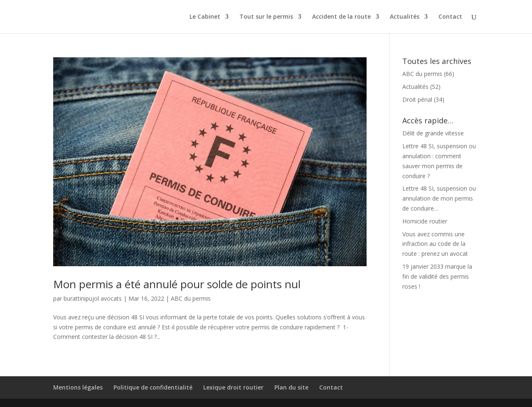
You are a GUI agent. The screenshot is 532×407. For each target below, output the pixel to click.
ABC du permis (191, 298)
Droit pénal (417, 99)
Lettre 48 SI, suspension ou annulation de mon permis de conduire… (439, 198)
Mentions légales (78, 387)
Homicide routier (425, 221)
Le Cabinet (205, 17)
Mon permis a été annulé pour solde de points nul (177, 284)
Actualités (405, 17)
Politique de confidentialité (153, 387)
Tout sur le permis (266, 17)
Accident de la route (341, 17)
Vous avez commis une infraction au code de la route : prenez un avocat (435, 244)
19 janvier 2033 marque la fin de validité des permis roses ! (437, 276)
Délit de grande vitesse (433, 133)
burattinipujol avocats (93, 298)
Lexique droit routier (233, 387)
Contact (450, 17)
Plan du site (291, 387)
